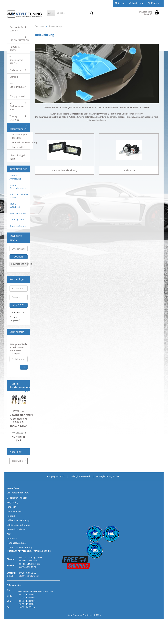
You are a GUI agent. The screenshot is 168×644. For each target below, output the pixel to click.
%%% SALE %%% (18, 213)
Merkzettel (155, 3)
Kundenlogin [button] (136, 3)
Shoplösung (73, 615)
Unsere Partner (14, 511)
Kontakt (11, 516)
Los (24, 367)
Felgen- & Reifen (15, 48)
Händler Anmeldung (15, 177)
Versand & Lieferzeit (17, 529)
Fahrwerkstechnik (19, 40)
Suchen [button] (120, 3)
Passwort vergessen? (15, 319)
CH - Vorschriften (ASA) (18, 493)
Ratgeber (11, 507)
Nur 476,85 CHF (19, 437)
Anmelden (19, 305)
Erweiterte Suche (19, 264)
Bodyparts (15, 70)
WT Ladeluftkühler (18, 85)
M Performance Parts (17, 106)
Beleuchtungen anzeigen (19, 136)
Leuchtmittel (18, 147)
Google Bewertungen (17, 498)
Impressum (12, 538)
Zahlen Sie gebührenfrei (18, 525)
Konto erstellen (17, 312)
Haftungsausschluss (17, 543)
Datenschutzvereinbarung (20, 547)
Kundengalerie (17, 219)
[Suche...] (51, 13)
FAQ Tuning (13, 502)
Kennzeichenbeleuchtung (23, 142)
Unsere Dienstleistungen (18, 187)
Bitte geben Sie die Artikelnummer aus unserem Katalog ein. (18, 349)
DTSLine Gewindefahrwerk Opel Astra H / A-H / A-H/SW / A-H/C (21, 419)
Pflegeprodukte (18, 96)
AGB (9, 534)
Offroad (14, 77)
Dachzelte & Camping (16, 29)
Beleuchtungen (18, 129)
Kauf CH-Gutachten (15, 205)
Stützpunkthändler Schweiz (19, 196)
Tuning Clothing (14, 118)
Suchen (18, 257)
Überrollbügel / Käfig (18, 157)
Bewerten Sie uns (18, 226)
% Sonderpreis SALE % (16, 60)
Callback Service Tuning (18, 520)
